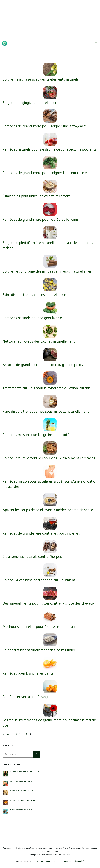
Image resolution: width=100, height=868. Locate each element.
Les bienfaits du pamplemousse (21, 781)
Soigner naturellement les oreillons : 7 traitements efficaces (49, 458)
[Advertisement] (50, 20)
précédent (10, 734)
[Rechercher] (37, 754)
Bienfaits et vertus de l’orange (26, 697)
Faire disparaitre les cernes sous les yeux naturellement (46, 412)
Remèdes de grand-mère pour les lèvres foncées (41, 220)
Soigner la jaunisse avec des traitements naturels (41, 80)
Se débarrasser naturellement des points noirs (39, 650)
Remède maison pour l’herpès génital (23, 800)
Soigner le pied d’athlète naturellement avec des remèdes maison (48, 246)
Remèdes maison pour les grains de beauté (36, 435)
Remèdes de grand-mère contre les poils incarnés (41, 534)
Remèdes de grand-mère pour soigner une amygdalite (45, 126)
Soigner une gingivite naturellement (31, 103)
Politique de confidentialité (73, 861)
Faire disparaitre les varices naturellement (35, 295)
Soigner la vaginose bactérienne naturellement (39, 580)
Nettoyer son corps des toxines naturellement (39, 342)
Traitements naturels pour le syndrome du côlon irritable (47, 388)
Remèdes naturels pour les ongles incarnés (25, 772)
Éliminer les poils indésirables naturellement (37, 196)
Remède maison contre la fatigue (21, 791)
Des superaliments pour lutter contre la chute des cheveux (49, 604)
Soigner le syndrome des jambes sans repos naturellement (48, 272)
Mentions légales (53, 861)
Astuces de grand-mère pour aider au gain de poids (43, 365)
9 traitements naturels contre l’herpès (32, 557)
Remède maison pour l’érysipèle (21, 810)
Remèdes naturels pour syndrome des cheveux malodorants (49, 150)
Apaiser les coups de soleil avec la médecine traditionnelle (48, 510)
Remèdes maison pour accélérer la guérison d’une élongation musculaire (50, 484)
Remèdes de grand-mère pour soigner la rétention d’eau (47, 173)
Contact (41, 861)
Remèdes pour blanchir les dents (28, 674)
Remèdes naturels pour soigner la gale (32, 318)
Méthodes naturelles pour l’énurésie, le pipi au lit (41, 627)
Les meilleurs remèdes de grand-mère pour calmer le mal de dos (49, 723)
